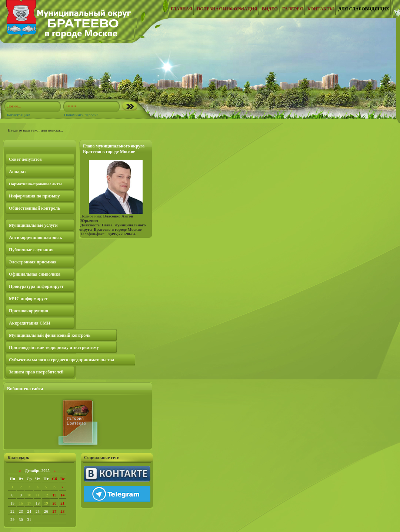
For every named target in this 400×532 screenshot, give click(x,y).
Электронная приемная (33, 262)
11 (38, 495)
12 (46, 495)
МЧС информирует (28, 299)
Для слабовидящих (364, 9)
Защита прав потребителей (36, 372)
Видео (270, 9)
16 (21, 503)
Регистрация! (19, 115)
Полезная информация (227, 9)
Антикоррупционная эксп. (35, 237)
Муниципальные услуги (33, 225)
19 (46, 503)
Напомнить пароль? (81, 115)
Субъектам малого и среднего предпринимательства (61, 360)
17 (29, 503)
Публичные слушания (31, 250)
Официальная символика (35, 274)
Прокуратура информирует (36, 286)
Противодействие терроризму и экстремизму (54, 348)
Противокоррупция (29, 311)
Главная (181, 9)
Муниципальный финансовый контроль (50, 335)
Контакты (321, 9)
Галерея (293, 9)
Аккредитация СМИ (30, 323)
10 (29, 495)
